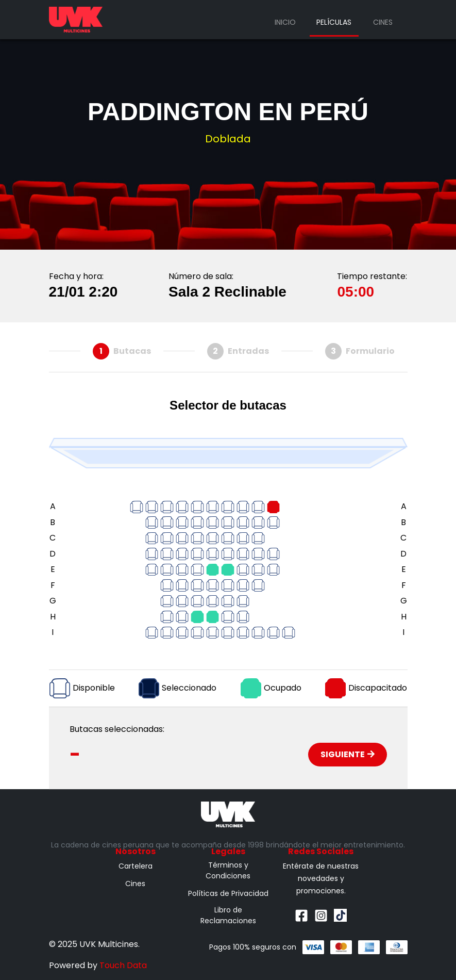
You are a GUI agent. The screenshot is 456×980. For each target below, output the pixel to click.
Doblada (228, 139)
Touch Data (123, 965)
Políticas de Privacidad (228, 893)
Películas (334, 22)
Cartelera (136, 866)
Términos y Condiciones (228, 870)
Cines (383, 22)
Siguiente (348, 754)
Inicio (285, 22)
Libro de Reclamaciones (228, 915)
